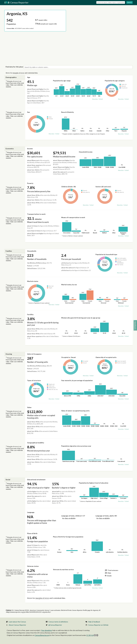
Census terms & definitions (58, 622)
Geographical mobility (36, 443)
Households (32, 251)
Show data (95, 99)
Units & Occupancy (34, 354)
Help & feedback (94, 622)
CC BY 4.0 (92, 635)
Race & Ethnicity (68, 112)
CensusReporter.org (42, 635)
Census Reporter (16, 2)
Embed (101, 99)
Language (31, 512)
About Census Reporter (17, 625)
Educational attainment (36, 480)
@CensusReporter (55, 625)
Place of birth (32, 533)
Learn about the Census (17, 622)
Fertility (30, 314)
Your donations (47, 630)
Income (30, 149)
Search (129, 2)
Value (29, 407)
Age (29, 77)
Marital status (33, 281)
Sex (29, 112)
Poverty (30, 183)
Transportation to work (36, 214)
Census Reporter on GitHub (98, 625)
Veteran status (33, 566)
